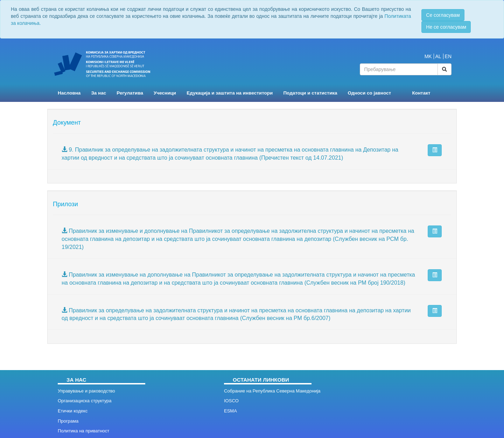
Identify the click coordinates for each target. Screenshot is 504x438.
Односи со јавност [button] (370, 93)
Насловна (69, 93)
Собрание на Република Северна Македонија (272, 391)
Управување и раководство (86, 391)
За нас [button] (99, 93)
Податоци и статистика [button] (310, 93)
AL (438, 56)
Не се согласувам (446, 27)
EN (448, 56)
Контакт (421, 93)
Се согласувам (443, 15)
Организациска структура (85, 401)
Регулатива (130, 93)
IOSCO (231, 401)
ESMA (230, 411)
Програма (68, 421)
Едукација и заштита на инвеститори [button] (230, 93)
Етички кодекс (73, 411)
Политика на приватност (83, 431)
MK (428, 56)
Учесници (165, 93)
